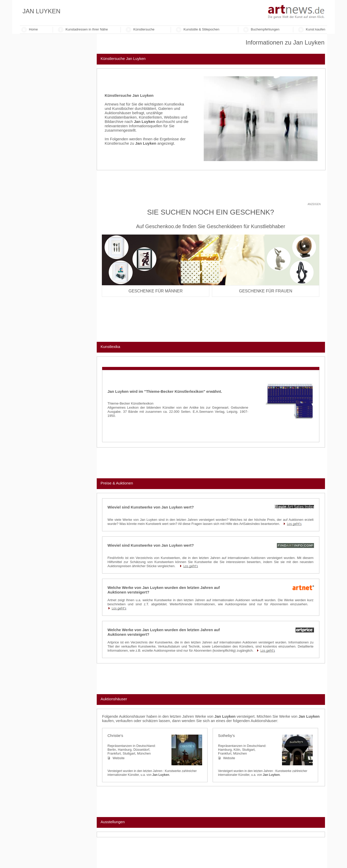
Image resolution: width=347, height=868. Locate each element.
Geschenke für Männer (156, 291)
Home (33, 29)
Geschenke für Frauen (266, 291)
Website (116, 758)
